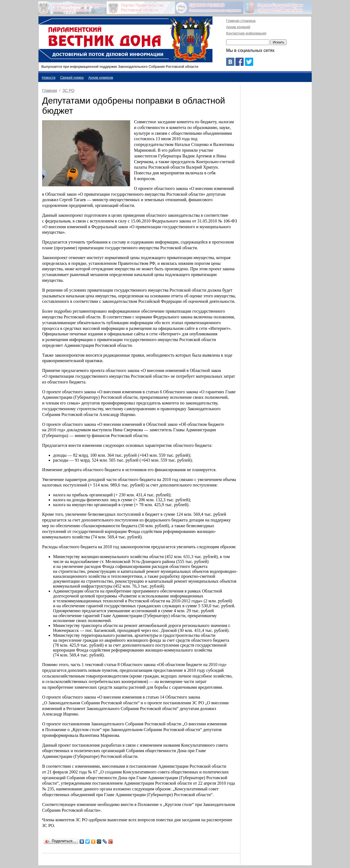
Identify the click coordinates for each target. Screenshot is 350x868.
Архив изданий (238, 27)
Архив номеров (101, 77)
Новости (49, 77)
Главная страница (241, 21)
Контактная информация (246, 33)
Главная (50, 90)
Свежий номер (72, 77)
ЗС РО (68, 90)
